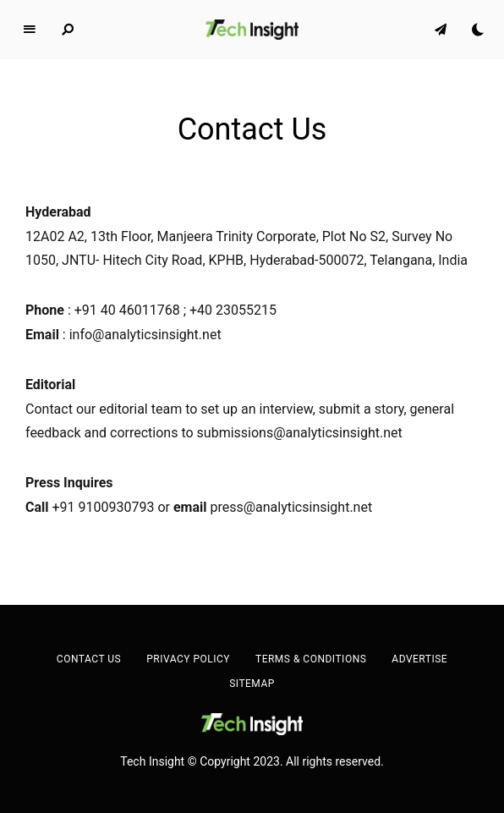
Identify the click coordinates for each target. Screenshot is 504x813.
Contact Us (89, 659)
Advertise (419, 659)
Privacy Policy (188, 659)
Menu (30, 30)
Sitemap (252, 684)
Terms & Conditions (311, 659)
